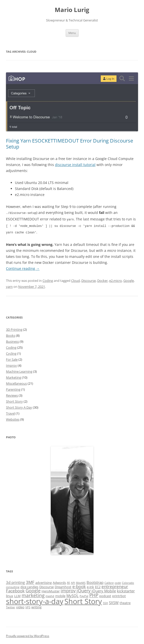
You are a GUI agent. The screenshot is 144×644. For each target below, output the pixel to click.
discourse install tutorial (75, 165)
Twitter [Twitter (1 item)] (11, 606)
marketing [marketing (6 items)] (33, 594)
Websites (13, 418)
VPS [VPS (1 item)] (28, 606)
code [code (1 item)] (118, 582)
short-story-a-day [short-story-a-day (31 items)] (35, 600)
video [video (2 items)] (20, 606)
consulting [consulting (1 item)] (13, 586)
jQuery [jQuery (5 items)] (84, 590)
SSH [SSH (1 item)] (105, 602)
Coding (48, 280)
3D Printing (14, 328)
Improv (11, 364)
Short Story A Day (19, 406)
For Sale (12, 358)
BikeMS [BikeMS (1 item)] (81, 582)
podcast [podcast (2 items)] (105, 595)
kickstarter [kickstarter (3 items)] (126, 590)
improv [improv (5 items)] (68, 590)
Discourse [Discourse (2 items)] (47, 586)
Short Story (14, 400)
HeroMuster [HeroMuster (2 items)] (51, 590)
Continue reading (23, 267)
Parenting (13, 388)
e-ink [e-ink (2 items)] (90, 586)
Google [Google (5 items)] (33, 590)
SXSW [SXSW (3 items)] (114, 602)
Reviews (12, 394)
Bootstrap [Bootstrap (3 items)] (95, 581)
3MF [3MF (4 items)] (30, 581)
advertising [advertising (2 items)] (44, 582)
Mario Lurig (72, 10)
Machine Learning (19, 370)
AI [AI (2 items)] (68, 582)
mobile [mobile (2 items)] (60, 595)
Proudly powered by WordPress (28, 635)
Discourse (89, 280)
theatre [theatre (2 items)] (125, 602)
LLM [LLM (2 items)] (17, 595)
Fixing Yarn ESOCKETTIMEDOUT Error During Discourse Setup (70, 144)
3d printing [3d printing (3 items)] (15, 581)
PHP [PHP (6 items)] (94, 594)
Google (129, 280)
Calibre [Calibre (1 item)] (109, 582)
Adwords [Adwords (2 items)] (59, 582)
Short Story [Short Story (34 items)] (83, 600)
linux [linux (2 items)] (10, 595)
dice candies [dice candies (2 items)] (29, 586)
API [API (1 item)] (73, 582)
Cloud (75, 280)
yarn (9, 286)
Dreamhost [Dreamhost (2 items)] (63, 586)
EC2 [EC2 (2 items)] (98, 586)
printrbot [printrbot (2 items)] (119, 595)
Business (12, 340)
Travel (10, 412)
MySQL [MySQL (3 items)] (72, 595)
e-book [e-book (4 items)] (79, 585)
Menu (72, 33)
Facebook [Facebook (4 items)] (15, 590)
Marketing (14, 376)
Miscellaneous (16, 382)
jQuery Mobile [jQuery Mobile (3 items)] (104, 590)
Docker (102, 280)
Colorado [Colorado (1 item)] (128, 582)
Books (11, 334)
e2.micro (116, 280)
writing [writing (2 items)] (36, 606)
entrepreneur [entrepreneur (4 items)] (115, 585)
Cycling (11, 352)
